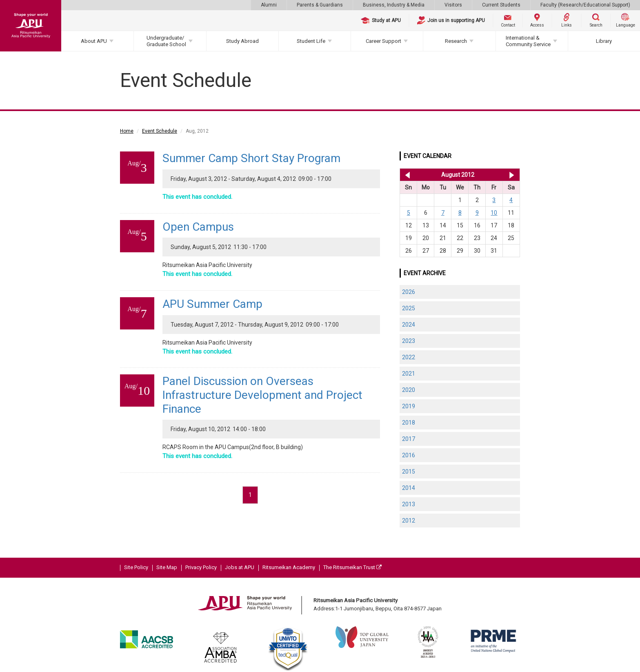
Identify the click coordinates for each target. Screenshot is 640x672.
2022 (409, 357)
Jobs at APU (240, 567)
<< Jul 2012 (406, 175)
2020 (409, 390)
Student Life (311, 41)
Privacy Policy (201, 567)
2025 (409, 308)
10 (494, 213)
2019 (409, 406)
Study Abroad (242, 41)
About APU (94, 41)
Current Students (501, 5)
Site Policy (136, 567)
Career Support (383, 41)
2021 (409, 374)
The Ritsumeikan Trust (352, 567)
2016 (409, 455)
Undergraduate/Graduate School (166, 41)
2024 (409, 325)
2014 (409, 488)
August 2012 (458, 175)
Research (456, 41)
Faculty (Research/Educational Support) (585, 5)
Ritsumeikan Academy (289, 567)
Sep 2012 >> (512, 175)
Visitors (453, 5)
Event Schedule (160, 131)
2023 (409, 341)
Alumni (269, 5)
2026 (409, 292)
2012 (409, 521)
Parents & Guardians (320, 5)
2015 (409, 472)
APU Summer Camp (212, 304)
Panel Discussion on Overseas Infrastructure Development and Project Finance (262, 395)
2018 (409, 423)
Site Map (167, 567)
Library (604, 41)
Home (127, 131)
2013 (409, 504)
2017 (409, 439)
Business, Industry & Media (394, 5)
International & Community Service (528, 41)
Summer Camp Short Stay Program (251, 158)
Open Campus (198, 227)
